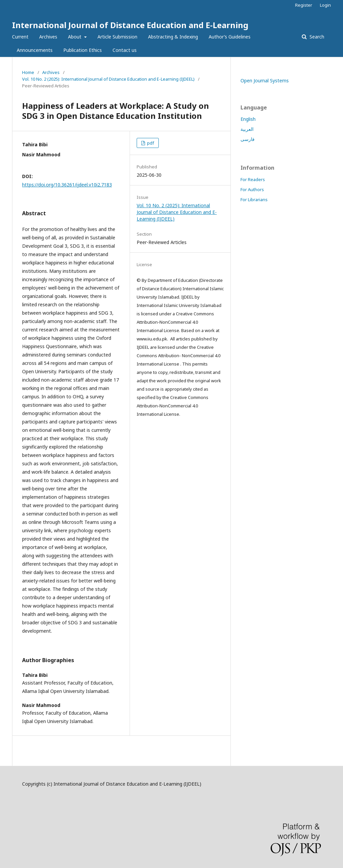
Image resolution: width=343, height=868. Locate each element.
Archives (48, 37)
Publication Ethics (83, 50)
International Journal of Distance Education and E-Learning (130, 25)
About (75, 37)
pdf (150, 143)
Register (304, 5)
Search (316, 37)
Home (28, 72)
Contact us (125, 50)
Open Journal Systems (265, 81)
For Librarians (254, 200)
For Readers (253, 179)
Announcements (35, 50)
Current (20, 37)
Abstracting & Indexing (173, 37)
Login (325, 5)
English (248, 119)
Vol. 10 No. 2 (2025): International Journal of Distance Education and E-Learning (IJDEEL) (108, 79)
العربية (247, 129)
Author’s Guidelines (230, 37)
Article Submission (117, 37)
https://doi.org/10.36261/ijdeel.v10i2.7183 (67, 185)
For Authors (252, 189)
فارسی (248, 139)
